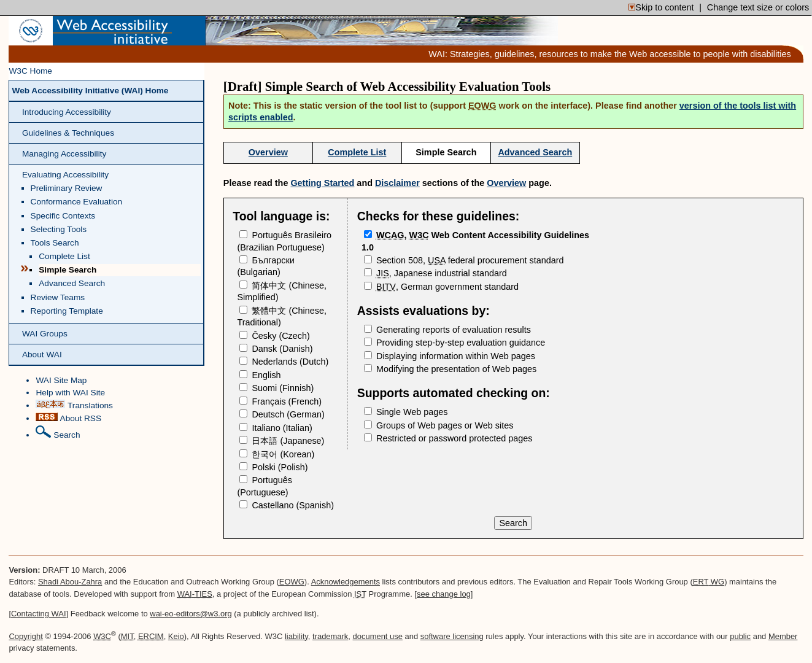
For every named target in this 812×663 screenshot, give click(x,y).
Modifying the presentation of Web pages (450, 369)
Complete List (64, 256)
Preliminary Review (67, 188)
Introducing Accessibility (67, 112)
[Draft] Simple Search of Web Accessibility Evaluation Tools (387, 87)
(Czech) (274, 336)
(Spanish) (287, 505)
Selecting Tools (59, 229)
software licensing (452, 636)
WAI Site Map (61, 380)
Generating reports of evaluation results (447, 330)
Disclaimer (397, 183)
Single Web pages (406, 412)
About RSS (68, 418)
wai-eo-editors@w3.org (191, 614)
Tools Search (55, 243)
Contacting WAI (39, 614)
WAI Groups (45, 334)
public (740, 636)
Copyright (25, 636)
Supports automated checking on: (454, 393)
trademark (330, 636)
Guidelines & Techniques (68, 133)
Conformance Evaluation (77, 202)
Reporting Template (67, 311)
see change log (444, 594)
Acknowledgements (346, 582)
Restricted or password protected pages (448, 438)
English (260, 375)
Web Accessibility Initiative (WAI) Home (90, 91)
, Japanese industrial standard (435, 273)
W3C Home (30, 71)
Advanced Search (72, 283)
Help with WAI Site (70, 393)
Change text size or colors (758, 7)
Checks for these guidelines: (438, 216)
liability (296, 636)
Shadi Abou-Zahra (70, 582)
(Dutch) (284, 362)
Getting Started (322, 183)
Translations (74, 405)
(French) (280, 401)
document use (378, 636)
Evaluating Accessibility (65, 175)
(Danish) (276, 349)
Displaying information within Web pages (450, 356)
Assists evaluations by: (423, 311)
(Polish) (273, 467)
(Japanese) (282, 441)
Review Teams (58, 297)
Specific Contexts (63, 216)
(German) (282, 414)
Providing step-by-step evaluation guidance (454, 343)
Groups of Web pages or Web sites (439, 425)
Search (58, 432)
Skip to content (661, 7)
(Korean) (277, 454)
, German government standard (441, 287)
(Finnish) (276, 388)
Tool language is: (281, 216)
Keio (176, 636)
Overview (268, 152)
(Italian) (276, 428)
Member (783, 636)
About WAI (42, 355)
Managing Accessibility (64, 154)
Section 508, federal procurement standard (464, 260)
